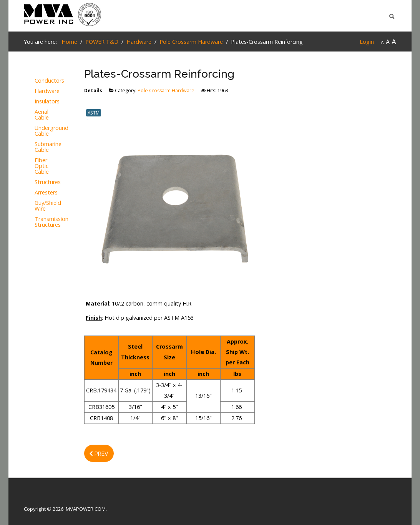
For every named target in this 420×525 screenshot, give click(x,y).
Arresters (39, 193)
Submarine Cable (39, 147)
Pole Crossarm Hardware (166, 91)
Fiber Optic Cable (39, 166)
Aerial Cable (39, 115)
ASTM (94, 113)
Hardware (39, 91)
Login (367, 42)
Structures (39, 182)
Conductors (39, 81)
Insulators (39, 102)
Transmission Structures (39, 222)
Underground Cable (39, 131)
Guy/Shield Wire (39, 206)
